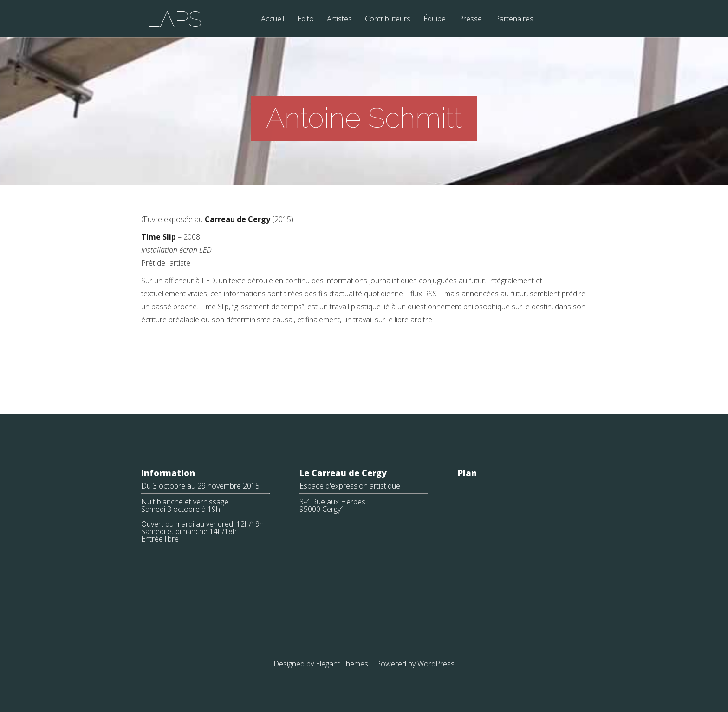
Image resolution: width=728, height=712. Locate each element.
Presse (470, 19)
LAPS (174, 19)
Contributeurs (388, 19)
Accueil (273, 19)
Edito (305, 19)
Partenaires (514, 19)
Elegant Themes (342, 664)
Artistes (339, 19)
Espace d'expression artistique (350, 486)
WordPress (436, 664)
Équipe (435, 19)
